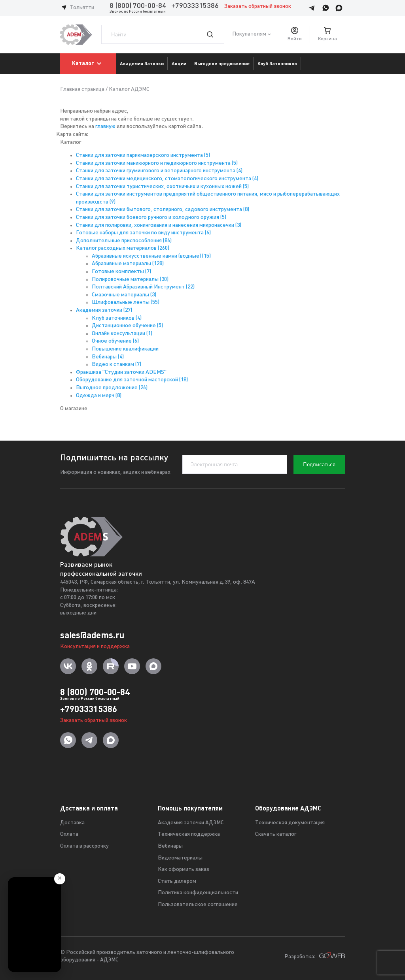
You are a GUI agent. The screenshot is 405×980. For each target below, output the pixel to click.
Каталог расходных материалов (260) (123, 248)
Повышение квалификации (125, 349)
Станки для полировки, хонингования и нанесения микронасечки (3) (159, 225)
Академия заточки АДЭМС (191, 823)
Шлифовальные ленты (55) (126, 302)
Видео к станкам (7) (116, 365)
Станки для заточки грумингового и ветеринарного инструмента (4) (159, 171)
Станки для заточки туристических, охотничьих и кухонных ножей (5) (162, 187)
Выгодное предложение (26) (112, 388)
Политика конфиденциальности (198, 893)
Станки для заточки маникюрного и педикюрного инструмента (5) (157, 163)
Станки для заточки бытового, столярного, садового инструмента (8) (163, 210)
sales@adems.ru (92, 635)
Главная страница (82, 90)
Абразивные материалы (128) (128, 264)
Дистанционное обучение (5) (127, 326)
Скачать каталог (276, 834)
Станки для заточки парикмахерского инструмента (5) (143, 155)
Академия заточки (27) (104, 310)
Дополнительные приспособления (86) (124, 241)
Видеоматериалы (180, 858)
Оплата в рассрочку (84, 846)
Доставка (72, 823)
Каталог (88, 64)
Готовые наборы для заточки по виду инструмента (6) (143, 233)
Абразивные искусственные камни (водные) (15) (151, 256)
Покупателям (249, 35)
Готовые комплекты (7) (121, 272)
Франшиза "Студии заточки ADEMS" (121, 372)
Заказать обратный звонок (258, 7)
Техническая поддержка (189, 834)
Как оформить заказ (184, 870)
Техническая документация (290, 823)
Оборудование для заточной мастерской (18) (132, 380)
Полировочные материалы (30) (130, 280)
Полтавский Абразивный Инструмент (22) (143, 287)
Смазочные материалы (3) (124, 295)
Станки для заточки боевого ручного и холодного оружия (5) (151, 218)
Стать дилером (177, 881)
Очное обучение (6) (115, 341)
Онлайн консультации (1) (122, 334)
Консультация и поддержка (95, 647)
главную (105, 127)
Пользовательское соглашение (198, 905)
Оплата (69, 834)
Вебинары (170, 846)
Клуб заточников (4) (117, 318)
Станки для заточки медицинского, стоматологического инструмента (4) (167, 179)
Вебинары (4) (108, 357)
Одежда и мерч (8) (99, 396)
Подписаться (319, 464)
